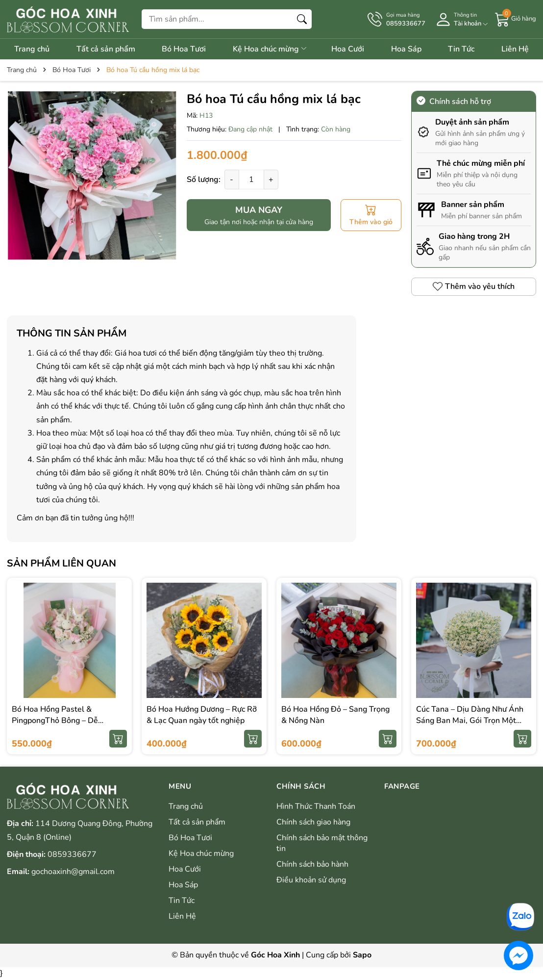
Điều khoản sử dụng (311, 880)
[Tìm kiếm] (302, 19)
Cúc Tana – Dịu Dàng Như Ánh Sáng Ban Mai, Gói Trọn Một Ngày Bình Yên (470, 720)
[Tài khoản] (460, 19)
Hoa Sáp (406, 49)
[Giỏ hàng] (516, 19)
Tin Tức (461, 49)
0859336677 (72, 854)
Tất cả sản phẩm (106, 49)
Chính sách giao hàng (313, 822)
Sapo (362, 955)
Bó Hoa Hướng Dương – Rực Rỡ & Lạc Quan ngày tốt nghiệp (202, 715)
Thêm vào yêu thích (474, 286)
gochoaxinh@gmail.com (73, 872)
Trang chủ (32, 49)
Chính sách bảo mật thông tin (322, 843)
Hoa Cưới (348, 49)
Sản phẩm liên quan (62, 563)
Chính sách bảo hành (312, 864)
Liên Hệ (515, 49)
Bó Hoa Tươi (184, 49)
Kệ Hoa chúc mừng (270, 49)
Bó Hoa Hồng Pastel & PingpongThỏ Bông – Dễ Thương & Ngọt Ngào (55, 720)
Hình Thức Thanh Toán (316, 806)
